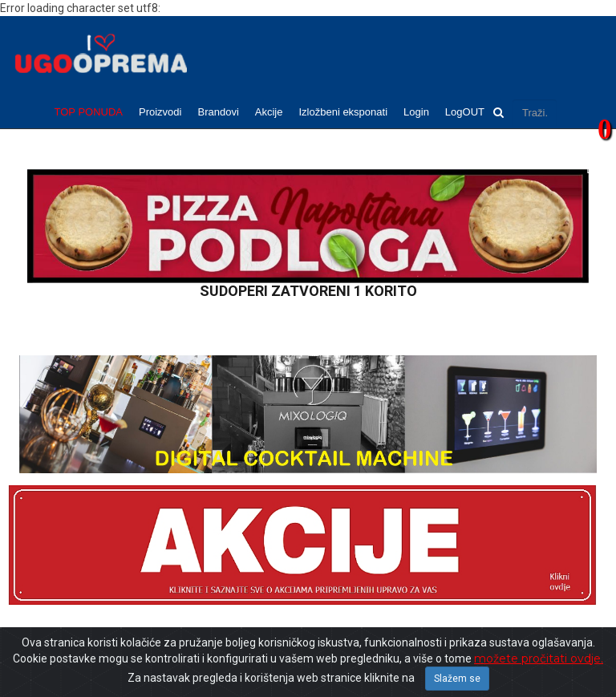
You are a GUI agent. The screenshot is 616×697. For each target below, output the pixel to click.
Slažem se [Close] (457, 679)
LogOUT (465, 112)
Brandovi (218, 112)
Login (416, 112)
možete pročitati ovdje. (539, 659)
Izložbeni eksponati (343, 112)
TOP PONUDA (89, 112)
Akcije (269, 112)
